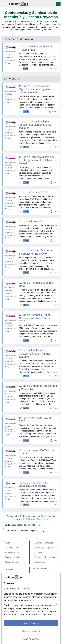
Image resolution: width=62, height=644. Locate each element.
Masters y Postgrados (44, 548)
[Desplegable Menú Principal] (5, 4)
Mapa (7, 543)
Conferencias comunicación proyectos (24, 531)
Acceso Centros (12, 562)
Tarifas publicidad (13, 552)
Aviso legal (10, 579)
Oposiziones (40, 562)
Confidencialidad (12, 574)
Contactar (9, 569)
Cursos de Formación (44, 543)
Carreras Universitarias (45, 557)
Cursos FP (39, 552)
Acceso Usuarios (12, 557)
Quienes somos (12, 548)
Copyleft (9, 584)
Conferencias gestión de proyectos (23, 525)
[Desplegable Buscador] (58, 4)
